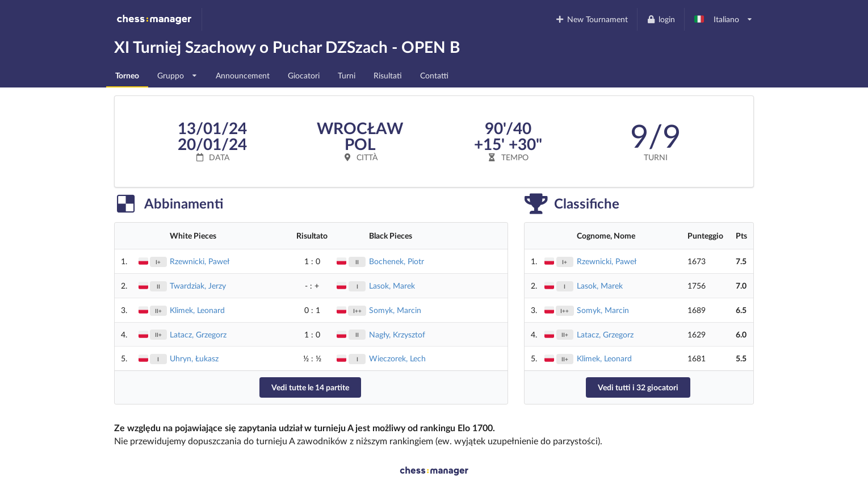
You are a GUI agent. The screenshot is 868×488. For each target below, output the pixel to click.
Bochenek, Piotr (397, 261)
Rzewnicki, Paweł (200, 261)
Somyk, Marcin (395, 310)
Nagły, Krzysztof (397, 334)
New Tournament (592, 19)
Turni (347, 75)
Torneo (127, 75)
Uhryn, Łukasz (194, 358)
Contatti (434, 75)
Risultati (388, 75)
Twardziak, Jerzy (198, 285)
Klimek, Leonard (197, 310)
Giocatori (304, 75)
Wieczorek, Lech (397, 358)
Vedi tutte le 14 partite (310, 387)
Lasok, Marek (392, 285)
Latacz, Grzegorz (198, 334)
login (661, 19)
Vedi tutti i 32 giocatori (638, 387)
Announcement (243, 75)
